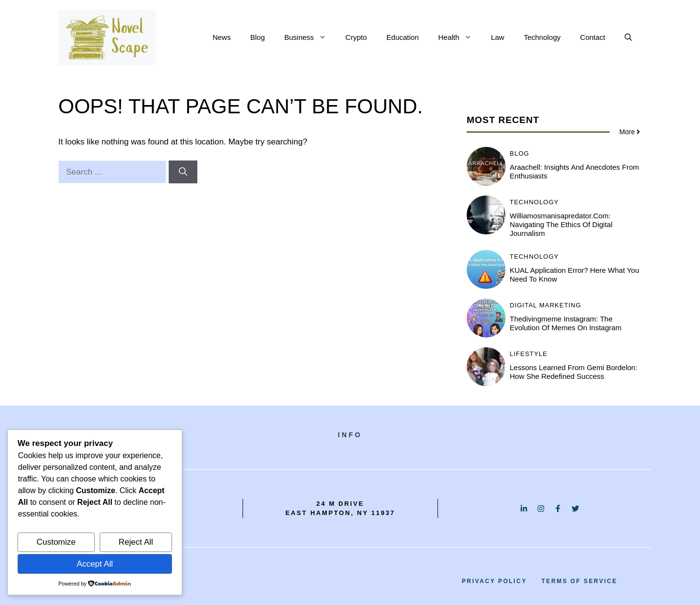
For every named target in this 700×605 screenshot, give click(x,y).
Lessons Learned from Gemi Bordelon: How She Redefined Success (574, 372)
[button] (628, 37)
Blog (258, 37)
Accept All (95, 564)
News (222, 37)
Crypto (356, 37)
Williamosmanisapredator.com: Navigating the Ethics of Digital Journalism (561, 224)
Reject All (136, 542)
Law (498, 37)
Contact (593, 37)
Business (310, 37)
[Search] (183, 172)
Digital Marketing (546, 305)
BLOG (520, 153)
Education (403, 37)
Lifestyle (529, 354)
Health (460, 37)
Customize (56, 542)
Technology (542, 37)
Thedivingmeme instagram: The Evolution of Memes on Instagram (566, 323)
